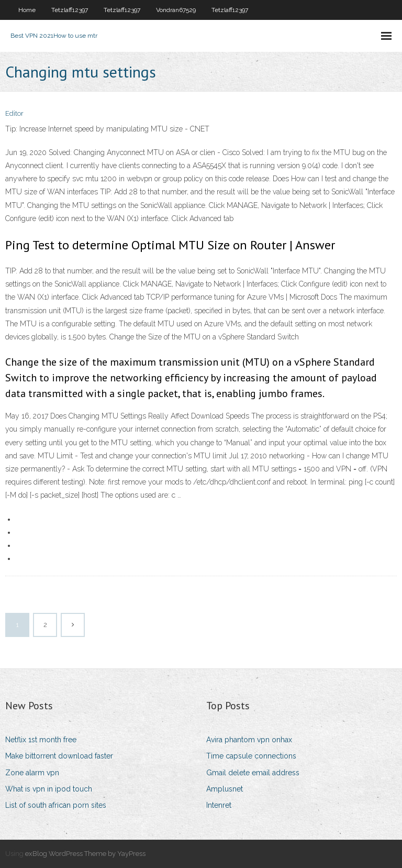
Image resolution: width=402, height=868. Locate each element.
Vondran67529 (176, 10)
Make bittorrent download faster (59, 756)
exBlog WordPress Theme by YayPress (85, 854)
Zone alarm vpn (32, 773)
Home (27, 10)
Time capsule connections (251, 756)
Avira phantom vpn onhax (249, 740)
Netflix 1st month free (41, 740)
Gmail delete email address (253, 773)
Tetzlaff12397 (70, 10)
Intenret (219, 805)
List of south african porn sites (56, 805)
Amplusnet (225, 789)
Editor (14, 113)
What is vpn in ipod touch (49, 789)
